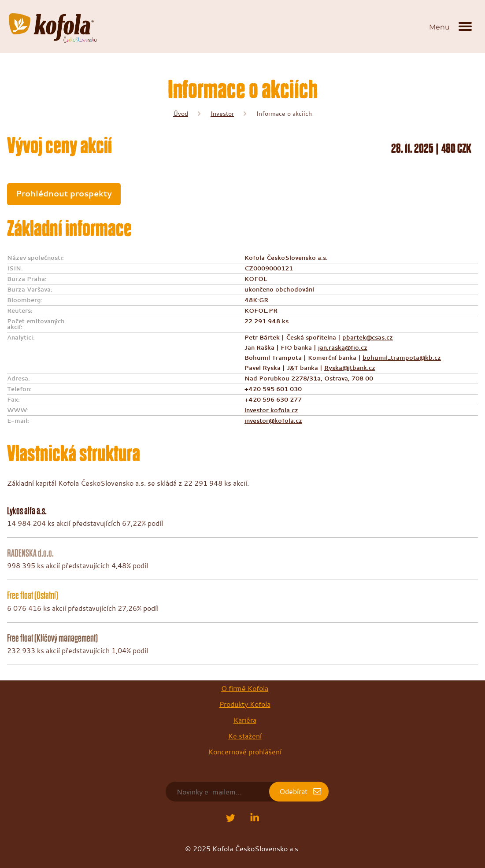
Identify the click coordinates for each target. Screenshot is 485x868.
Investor (222, 113)
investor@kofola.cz (273, 421)
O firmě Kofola (245, 688)
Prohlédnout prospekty (64, 193)
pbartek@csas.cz (368, 337)
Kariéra (245, 720)
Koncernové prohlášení (245, 752)
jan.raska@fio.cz (343, 347)
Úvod (181, 113)
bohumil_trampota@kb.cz (402, 358)
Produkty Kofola (245, 704)
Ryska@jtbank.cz (350, 368)
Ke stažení (245, 736)
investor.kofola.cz (271, 410)
